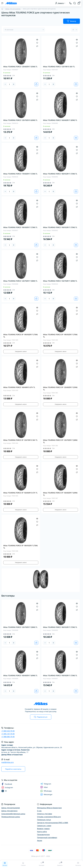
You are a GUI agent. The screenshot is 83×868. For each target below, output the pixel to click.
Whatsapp (46, 791)
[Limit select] (74, 30)
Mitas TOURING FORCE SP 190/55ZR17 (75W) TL (60, 336)
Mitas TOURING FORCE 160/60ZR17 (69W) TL (60, 120)
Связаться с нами (44, 826)
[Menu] (3, 3)
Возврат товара (43, 829)
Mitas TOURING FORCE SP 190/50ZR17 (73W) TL (20, 336)
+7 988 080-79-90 (8, 737)
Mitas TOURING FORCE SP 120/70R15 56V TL (20, 440)
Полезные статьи (44, 820)
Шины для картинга (9, 811)
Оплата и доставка (45, 814)
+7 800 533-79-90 (8, 731)
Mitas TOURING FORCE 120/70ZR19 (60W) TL (20, 120)
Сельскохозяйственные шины (13, 814)
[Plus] (14, 84)
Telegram (46, 784)
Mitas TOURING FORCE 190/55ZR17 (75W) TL (60, 227)
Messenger (46, 794)
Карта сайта (42, 832)
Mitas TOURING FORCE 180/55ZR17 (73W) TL (60, 174)
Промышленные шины (11, 817)
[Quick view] (37, 40)
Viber (44, 787)
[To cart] (36, 84)
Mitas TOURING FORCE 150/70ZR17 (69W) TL (60, 281)
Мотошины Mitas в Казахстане (49, 808)
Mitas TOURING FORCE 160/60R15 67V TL (19, 387)
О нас (39, 811)
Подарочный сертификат (47, 837)
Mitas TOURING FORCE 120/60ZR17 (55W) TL (20, 67)
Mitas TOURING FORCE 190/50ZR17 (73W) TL (20, 227)
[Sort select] (24, 30)
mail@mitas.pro (7, 762)
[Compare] (37, 46)
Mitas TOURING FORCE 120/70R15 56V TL (59, 67)
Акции (40, 840)
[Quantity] (9, 84)
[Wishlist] (37, 43)
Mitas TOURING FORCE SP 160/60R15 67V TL (20, 493)
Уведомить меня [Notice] (21, 351)
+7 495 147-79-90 (8, 734)
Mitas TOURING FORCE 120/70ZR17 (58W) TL (20, 281)
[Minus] (5, 84)
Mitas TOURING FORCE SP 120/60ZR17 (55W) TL (60, 388)
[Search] (75, 3)
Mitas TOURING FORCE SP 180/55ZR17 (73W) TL (20, 547)
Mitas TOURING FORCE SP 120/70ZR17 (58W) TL (60, 441)
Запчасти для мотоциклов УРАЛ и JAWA (53, 823)
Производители (43, 835)
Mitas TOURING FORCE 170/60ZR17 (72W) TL (20, 174)
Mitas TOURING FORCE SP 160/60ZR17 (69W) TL (60, 494)
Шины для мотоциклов (13, 9)
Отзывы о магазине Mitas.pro (49, 817)
